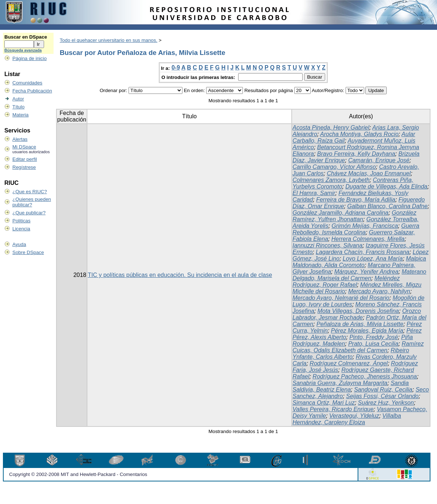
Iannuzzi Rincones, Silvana (327, 245)
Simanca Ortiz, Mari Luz (324, 403)
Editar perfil (25, 159)
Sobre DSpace (28, 252)
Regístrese (24, 167)
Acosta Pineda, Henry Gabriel (331, 128)
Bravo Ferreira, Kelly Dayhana (356, 154)
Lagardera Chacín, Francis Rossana (363, 252)
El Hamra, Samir (314, 193)
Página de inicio (29, 58)
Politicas (21, 221)
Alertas (20, 139)
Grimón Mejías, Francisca (365, 226)
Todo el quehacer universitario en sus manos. (109, 40)
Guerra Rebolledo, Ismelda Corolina (356, 229)
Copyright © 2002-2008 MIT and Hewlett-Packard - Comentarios (78, 474)
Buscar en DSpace (26, 37)
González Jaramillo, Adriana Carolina (340, 213)
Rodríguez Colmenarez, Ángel (349, 363)
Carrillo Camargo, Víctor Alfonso (334, 167)
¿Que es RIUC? (30, 192)
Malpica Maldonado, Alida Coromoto (359, 262)
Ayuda (19, 244)
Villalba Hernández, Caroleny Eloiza (347, 419)
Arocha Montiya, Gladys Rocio (359, 134)
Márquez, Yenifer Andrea (366, 272)
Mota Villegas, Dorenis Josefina (358, 311)
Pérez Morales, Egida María (367, 331)
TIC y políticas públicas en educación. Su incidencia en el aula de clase (180, 275)
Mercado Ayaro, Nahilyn (379, 291)
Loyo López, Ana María (373, 259)
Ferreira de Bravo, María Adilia (356, 200)
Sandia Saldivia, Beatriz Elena (351, 386)
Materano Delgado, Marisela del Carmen (359, 275)
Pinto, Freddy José (373, 337)
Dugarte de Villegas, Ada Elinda (386, 186)
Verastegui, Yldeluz (354, 416)
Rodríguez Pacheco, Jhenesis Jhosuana (365, 376)
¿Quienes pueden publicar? (32, 202)
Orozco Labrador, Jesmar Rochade (357, 314)
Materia (20, 115)
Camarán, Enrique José (379, 160)
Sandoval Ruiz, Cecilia (383, 390)
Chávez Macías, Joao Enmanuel (369, 173)
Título (18, 107)
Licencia (21, 229)
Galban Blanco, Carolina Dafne (387, 206)
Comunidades (27, 83)
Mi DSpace (24, 147)
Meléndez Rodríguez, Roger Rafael (346, 281)
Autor (18, 99)
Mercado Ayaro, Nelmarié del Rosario (341, 298)
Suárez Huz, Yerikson (386, 403)
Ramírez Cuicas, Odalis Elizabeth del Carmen (358, 347)
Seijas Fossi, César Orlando (382, 396)
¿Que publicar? (29, 213)
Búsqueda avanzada (23, 50)
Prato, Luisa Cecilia (373, 344)
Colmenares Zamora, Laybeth (331, 180)
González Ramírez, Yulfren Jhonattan (354, 216)
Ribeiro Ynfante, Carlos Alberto (351, 354)
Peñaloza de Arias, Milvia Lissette (360, 324)
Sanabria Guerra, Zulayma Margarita (340, 383)
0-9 (176, 68)
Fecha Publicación (32, 91)
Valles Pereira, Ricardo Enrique (333, 409)
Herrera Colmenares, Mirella (368, 239)
